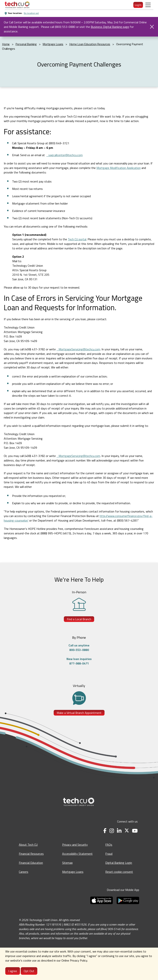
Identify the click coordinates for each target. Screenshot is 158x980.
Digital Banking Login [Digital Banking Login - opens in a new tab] (119, 863)
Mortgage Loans (73, 872)
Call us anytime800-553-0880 (79, 648)
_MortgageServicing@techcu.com (78, 349)
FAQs (109, 845)
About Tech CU (28, 845)
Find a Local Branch (79, 619)
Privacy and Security (75, 845)
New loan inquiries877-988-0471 (79, 661)
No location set (31, 13)
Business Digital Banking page (110, 27)
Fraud (109, 854)
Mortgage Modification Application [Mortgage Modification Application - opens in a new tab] (119, 168)
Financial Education (31, 863)
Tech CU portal (77, 239)
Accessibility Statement (77, 854)
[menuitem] (17, 5)
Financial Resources (31, 854)
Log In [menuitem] (138, 5)
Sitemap (67, 863)
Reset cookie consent (119, 872)
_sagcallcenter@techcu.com (64, 155)
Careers (24, 872)
